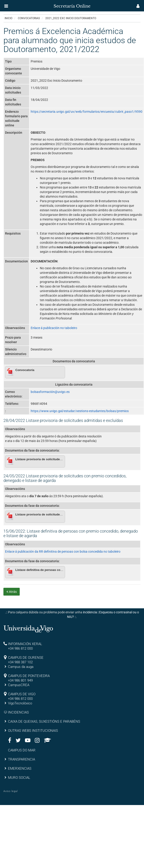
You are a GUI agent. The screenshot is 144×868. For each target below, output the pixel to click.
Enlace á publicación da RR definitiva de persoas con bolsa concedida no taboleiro (63, 552)
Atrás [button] (12, 592)
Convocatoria (25, 370)
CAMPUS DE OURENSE (26, 658)
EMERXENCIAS (20, 769)
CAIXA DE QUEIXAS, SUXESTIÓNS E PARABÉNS (44, 722)
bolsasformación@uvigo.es (50, 392)
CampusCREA (19, 685)
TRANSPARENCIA (22, 759)
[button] (6, 6)
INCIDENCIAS (18, 712)
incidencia (90, 612)
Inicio (8, 18)
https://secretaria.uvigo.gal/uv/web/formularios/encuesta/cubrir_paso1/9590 (87, 112)
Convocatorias (29, 18)
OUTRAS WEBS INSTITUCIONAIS (33, 731)
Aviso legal (11, 791)
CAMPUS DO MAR (22, 750)
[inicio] (12, 5)
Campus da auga (21, 667)
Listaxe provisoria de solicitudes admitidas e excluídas (54, 459)
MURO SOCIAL (19, 778)
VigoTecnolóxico (20, 703)
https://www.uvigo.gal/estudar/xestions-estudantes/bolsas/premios (80, 411)
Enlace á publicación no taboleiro (54, 328)
